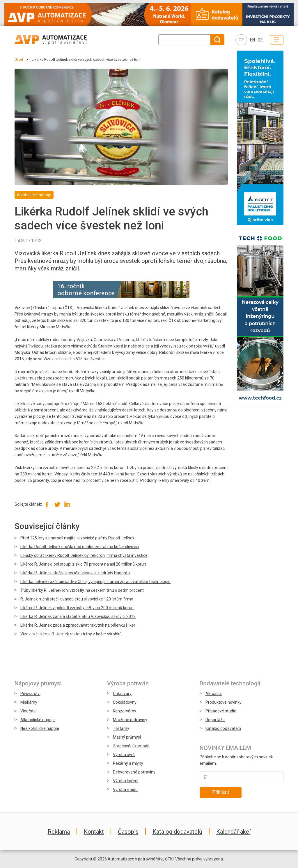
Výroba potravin (128, 683)
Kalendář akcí (233, 832)
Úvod (19, 59)
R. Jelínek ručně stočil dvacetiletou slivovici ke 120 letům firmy (77, 599)
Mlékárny (29, 702)
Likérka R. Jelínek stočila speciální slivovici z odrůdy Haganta (75, 573)
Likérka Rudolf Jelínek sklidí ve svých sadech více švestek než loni (86, 59)
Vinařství (28, 711)
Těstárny (121, 728)
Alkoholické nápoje (38, 720)
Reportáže (215, 720)
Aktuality (214, 694)
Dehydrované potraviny (134, 772)
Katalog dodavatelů (223, 728)
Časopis (128, 832)
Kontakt (94, 832)
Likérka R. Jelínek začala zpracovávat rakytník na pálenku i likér (78, 625)
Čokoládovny (125, 702)
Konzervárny (125, 711)
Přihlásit (221, 792)
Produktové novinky (223, 702)
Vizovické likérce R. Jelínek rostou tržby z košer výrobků (71, 634)
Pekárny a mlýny (128, 763)
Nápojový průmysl (38, 683)
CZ (241, 40)
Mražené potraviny (130, 720)
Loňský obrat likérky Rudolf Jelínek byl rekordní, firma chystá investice (84, 555)
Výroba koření (126, 781)
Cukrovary (122, 694)
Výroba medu (125, 789)
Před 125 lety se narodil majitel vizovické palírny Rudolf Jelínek (77, 538)
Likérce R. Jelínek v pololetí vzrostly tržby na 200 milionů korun (77, 608)
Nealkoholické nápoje (40, 728)
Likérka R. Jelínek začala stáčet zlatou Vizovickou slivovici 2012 (78, 616)
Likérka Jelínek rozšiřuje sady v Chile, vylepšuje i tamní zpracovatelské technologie (95, 582)
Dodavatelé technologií (230, 683)
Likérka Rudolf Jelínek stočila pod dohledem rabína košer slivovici (80, 547)
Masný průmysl (127, 737)
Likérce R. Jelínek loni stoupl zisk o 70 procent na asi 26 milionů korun (83, 564)
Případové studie (221, 711)
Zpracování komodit (131, 746)
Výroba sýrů (124, 755)
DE (260, 40)
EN (252, 40)
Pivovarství (30, 694)
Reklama (59, 832)
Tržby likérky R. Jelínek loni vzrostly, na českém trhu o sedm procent (82, 590)
